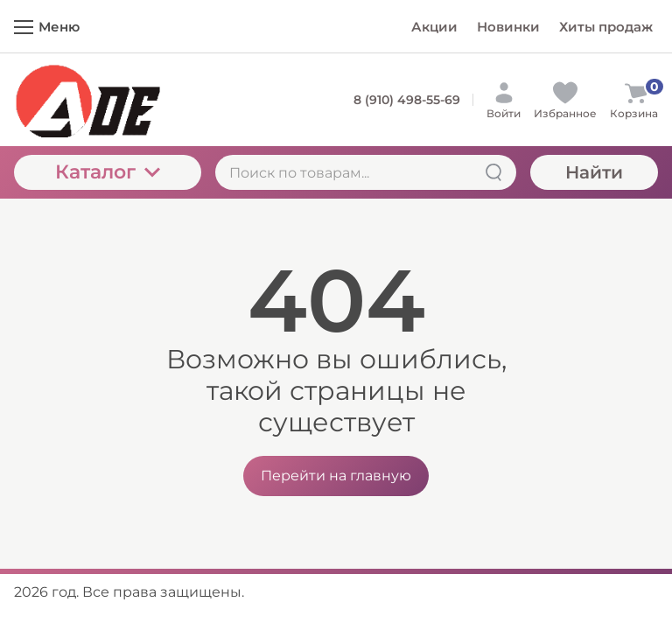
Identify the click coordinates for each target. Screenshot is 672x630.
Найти (594, 172)
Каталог (108, 172)
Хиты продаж (606, 27)
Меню (47, 27)
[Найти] (493, 172)
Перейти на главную (336, 476)
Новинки (508, 27)
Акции (434, 27)
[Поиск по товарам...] (366, 172)
